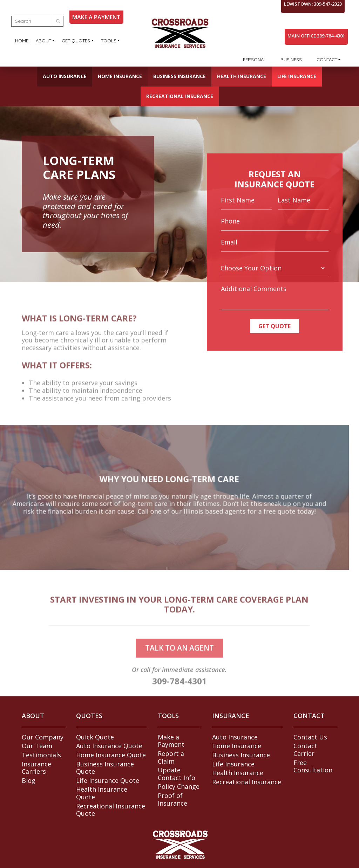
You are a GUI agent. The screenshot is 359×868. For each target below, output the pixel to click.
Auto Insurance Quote (109, 746)
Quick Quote (95, 737)
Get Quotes (76, 41)
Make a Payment (171, 741)
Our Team (37, 746)
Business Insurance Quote (105, 768)
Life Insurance (297, 76)
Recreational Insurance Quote (111, 810)
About (43, 41)
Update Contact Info (177, 774)
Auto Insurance (65, 76)
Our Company (43, 737)
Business (291, 60)
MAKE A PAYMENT (96, 17)
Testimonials (41, 755)
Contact (327, 60)
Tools (109, 41)
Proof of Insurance (172, 799)
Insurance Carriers (36, 768)
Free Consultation (313, 766)
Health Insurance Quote (102, 793)
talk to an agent (179, 657)
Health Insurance (242, 76)
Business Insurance (179, 76)
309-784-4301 (179, 690)
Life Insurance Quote (108, 780)
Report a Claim (171, 757)
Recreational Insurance (180, 96)
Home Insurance (120, 76)
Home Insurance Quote (111, 755)
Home (22, 41)
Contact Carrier (305, 750)
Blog (29, 780)
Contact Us (310, 737)
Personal (255, 60)
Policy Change (179, 786)
